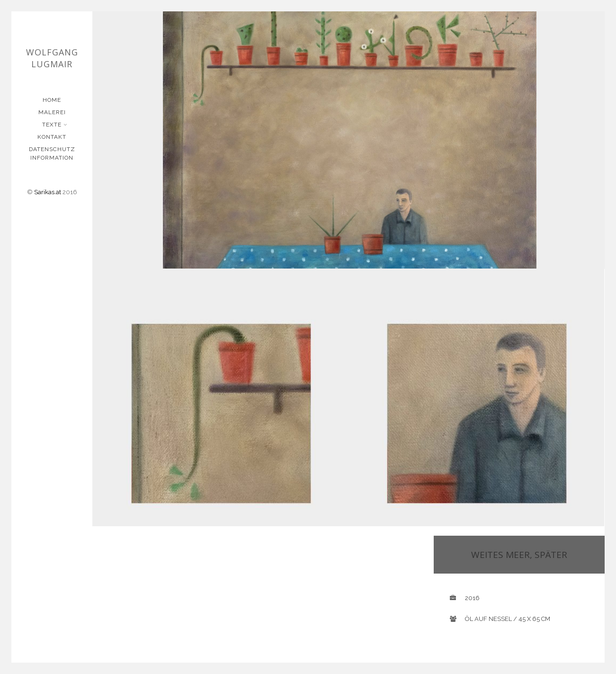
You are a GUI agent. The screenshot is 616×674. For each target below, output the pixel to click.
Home (52, 100)
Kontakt (52, 137)
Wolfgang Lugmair (52, 58)
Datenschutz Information (52, 153)
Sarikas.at (48, 192)
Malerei (52, 112)
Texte (53, 125)
